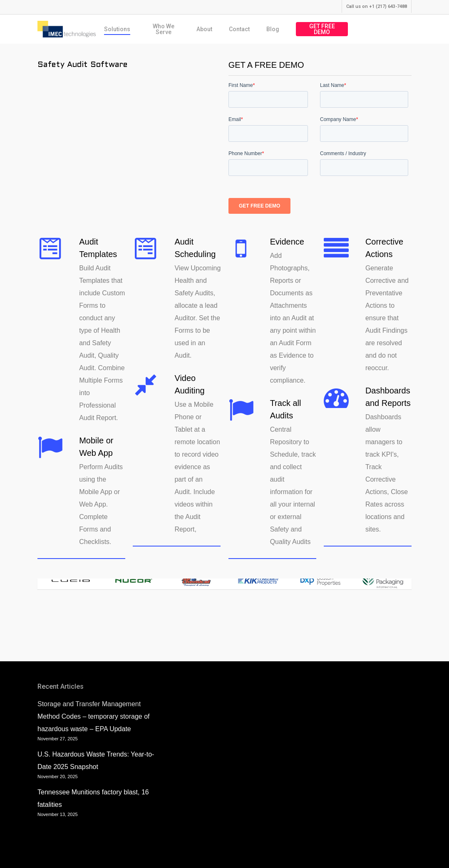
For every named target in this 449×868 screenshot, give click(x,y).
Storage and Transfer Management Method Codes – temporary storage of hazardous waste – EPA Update (93, 716)
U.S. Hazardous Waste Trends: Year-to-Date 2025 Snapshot (96, 760)
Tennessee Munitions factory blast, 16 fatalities (93, 798)
